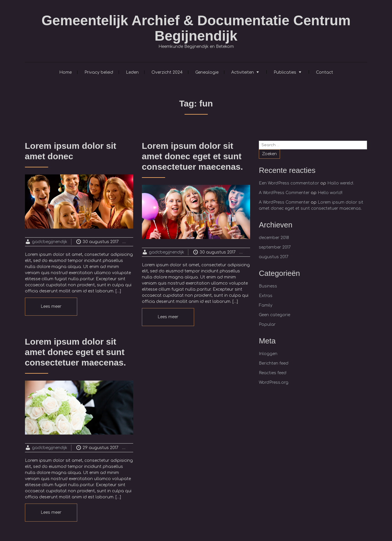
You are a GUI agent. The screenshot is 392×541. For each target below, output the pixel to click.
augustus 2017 (274, 257)
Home (65, 72)
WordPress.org (274, 382)
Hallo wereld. (341, 183)
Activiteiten (243, 72)
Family (266, 305)
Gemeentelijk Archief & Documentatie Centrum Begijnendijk (196, 28)
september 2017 (275, 247)
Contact (325, 72)
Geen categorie (274, 315)
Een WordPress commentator (289, 183)
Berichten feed (274, 363)
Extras (266, 296)
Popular (267, 324)
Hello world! (330, 193)
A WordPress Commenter (284, 193)
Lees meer (51, 306)
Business (268, 286)
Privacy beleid (99, 72)
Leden (132, 72)
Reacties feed (273, 373)
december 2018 (274, 238)
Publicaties (285, 72)
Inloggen (268, 354)
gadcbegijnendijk (50, 242)
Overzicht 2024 (167, 72)
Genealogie (207, 72)
